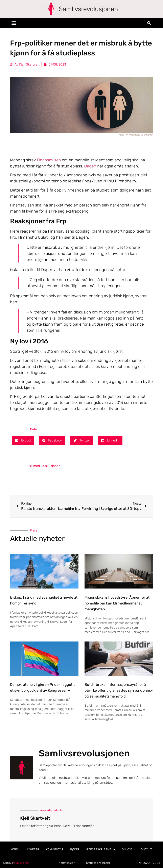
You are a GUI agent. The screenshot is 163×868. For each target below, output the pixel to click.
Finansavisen (49, 160)
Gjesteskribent (101, 850)
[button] (14, 23)
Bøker (75, 849)
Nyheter (33, 849)
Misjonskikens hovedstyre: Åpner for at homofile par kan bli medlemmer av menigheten (117, 603)
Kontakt (146, 849)
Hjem (15, 849)
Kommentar (55, 849)
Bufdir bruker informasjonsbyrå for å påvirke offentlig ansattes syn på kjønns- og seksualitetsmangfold (119, 690)
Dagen (90, 166)
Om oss (127, 849)
